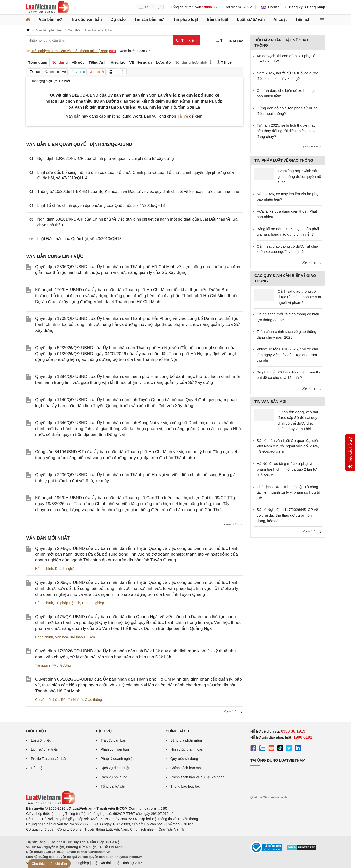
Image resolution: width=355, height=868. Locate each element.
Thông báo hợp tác (185, 786)
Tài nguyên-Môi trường (53, 665)
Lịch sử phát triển (44, 749)
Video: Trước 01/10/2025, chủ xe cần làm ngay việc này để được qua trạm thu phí (287, 355)
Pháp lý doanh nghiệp (118, 759)
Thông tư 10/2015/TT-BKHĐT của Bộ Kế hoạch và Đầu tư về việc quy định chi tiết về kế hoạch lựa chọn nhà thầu (138, 192)
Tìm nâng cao (229, 40)
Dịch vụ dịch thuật (115, 768)
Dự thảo (118, 20)
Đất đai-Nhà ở (72, 700)
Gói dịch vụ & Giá (238, 7)
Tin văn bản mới (149, 20)
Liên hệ (37, 768)
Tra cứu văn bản (87, 20)
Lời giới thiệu (41, 740)
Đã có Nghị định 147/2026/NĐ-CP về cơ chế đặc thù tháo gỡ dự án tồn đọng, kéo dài (287, 515)
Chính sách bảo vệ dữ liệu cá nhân (197, 777)
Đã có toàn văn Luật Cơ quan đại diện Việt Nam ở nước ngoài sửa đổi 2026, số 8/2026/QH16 (288, 446)
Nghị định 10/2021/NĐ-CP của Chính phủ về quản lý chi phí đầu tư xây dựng (106, 158)
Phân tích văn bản (115, 749)
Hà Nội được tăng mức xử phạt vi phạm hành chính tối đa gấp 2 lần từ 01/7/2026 (287, 469)
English (270, 7)
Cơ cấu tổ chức (47, 700)
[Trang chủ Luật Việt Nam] (48, 7)
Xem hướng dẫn (135, 51)
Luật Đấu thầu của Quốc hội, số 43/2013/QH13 (79, 239)
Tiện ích (303, 20)
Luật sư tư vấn (251, 20)
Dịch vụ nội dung (114, 777)
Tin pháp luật (185, 20)
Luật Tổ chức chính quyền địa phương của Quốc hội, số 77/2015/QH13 (101, 206)
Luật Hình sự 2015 (128, 863)
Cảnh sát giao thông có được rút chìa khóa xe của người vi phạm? (299, 297)
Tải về (183, 116)
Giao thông (94, 700)
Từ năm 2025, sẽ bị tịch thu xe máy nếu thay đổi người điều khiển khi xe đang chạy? (286, 131)
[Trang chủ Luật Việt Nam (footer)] (51, 803)
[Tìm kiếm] (186, 40)
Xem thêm (233, 525)
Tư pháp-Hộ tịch (68, 603)
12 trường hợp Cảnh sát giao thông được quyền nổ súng (299, 176)
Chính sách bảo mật (186, 768)
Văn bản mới (51, 20)
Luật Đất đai (101, 863)
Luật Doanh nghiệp (74, 863)
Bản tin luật (217, 20)
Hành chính (44, 569)
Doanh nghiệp (66, 569)
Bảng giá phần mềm (186, 740)
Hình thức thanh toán (187, 749)
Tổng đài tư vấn (113, 786)
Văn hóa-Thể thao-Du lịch (75, 637)
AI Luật (280, 20)
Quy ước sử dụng (184, 759)
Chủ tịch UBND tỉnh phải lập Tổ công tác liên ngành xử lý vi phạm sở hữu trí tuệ (288, 492)
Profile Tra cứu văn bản (49, 759)
